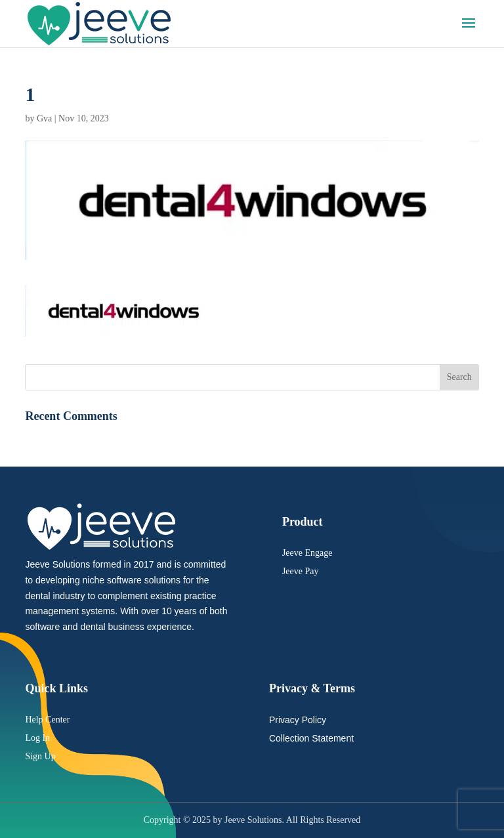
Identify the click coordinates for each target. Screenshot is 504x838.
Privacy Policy (298, 720)
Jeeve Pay (301, 571)
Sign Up (40, 756)
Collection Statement (311, 738)
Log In (37, 738)
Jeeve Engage (307, 553)
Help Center (47, 720)
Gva (44, 118)
